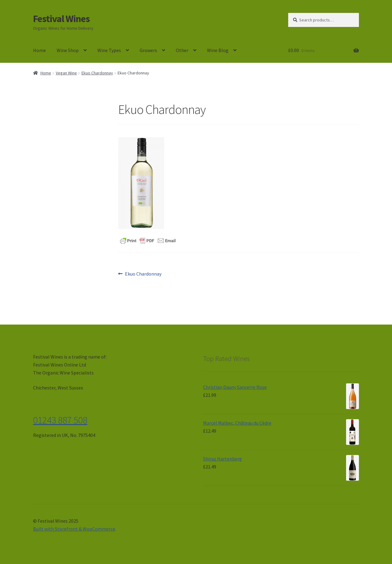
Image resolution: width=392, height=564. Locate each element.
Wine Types (109, 50)
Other (182, 50)
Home (40, 50)
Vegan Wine (66, 73)
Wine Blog (218, 50)
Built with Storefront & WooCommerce (74, 529)
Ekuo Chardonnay (97, 73)
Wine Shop (68, 50)
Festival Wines (61, 19)
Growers (148, 50)
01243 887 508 (60, 420)
